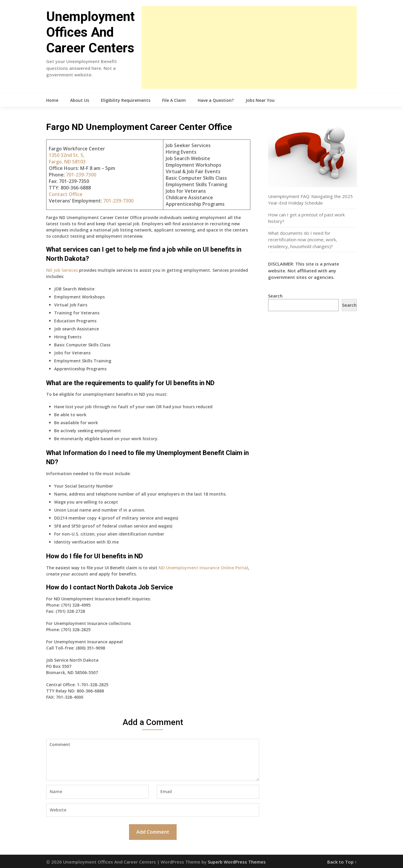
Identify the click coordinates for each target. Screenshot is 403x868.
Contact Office (66, 194)
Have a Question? (216, 100)
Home (52, 100)
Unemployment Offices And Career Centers (90, 32)
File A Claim (174, 100)
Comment (153, 760)
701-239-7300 (81, 175)
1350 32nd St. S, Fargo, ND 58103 (67, 158)
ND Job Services (62, 270)
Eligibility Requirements (126, 100)
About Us (80, 100)
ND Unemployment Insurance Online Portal (203, 568)
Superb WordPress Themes (237, 862)
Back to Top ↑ (342, 862)
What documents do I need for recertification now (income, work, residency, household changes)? (303, 240)
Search (275, 296)
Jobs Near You (260, 100)
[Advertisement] (249, 47)
